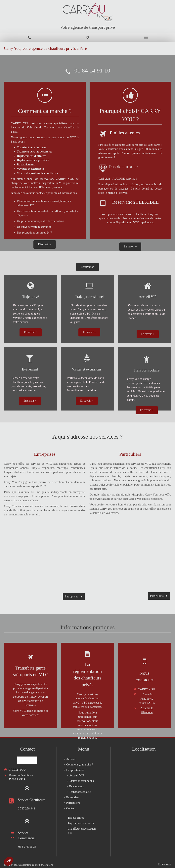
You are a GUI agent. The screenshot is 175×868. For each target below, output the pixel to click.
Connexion (164, 864)
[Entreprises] (45, 565)
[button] (8, 861)
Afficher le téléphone (147, 710)
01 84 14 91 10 (92, 70)
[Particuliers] (130, 564)
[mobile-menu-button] (146, 37)
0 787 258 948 (26, 808)
